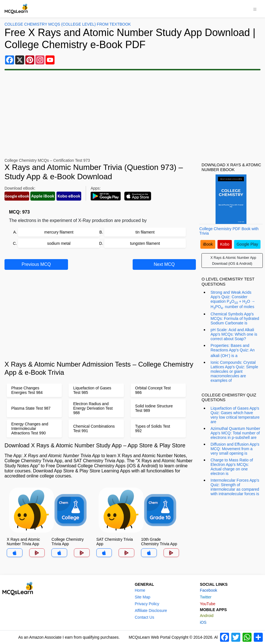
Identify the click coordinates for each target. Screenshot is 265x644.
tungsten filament (145, 243)
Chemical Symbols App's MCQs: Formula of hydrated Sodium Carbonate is (235, 318)
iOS (203, 622)
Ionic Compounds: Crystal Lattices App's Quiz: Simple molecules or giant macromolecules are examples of (234, 371)
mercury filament (59, 232)
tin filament (145, 232)
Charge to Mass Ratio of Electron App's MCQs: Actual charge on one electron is (232, 467)
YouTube (208, 604)
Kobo (225, 244)
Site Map (142, 597)
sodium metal (59, 243)
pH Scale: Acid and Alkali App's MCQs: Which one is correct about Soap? (234, 334)
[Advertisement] (132, 114)
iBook (208, 244)
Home (140, 590)
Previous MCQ (36, 264)
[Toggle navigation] (255, 9)
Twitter (206, 597)
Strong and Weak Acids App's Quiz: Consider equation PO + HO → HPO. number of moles (233, 300)
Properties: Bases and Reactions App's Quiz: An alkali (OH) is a (233, 351)
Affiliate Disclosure (151, 611)
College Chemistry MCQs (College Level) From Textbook (68, 24)
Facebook (208, 590)
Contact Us (144, 617)
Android (207, 616)
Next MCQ (164, 264)
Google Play (247, 244)
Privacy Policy (147, 604)
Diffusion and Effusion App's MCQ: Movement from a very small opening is (235, 449)
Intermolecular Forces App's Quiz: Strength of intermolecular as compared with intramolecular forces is (235, 487)
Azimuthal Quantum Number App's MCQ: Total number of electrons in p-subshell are (235, 433)
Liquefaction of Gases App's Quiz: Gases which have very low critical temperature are (235, 415)
